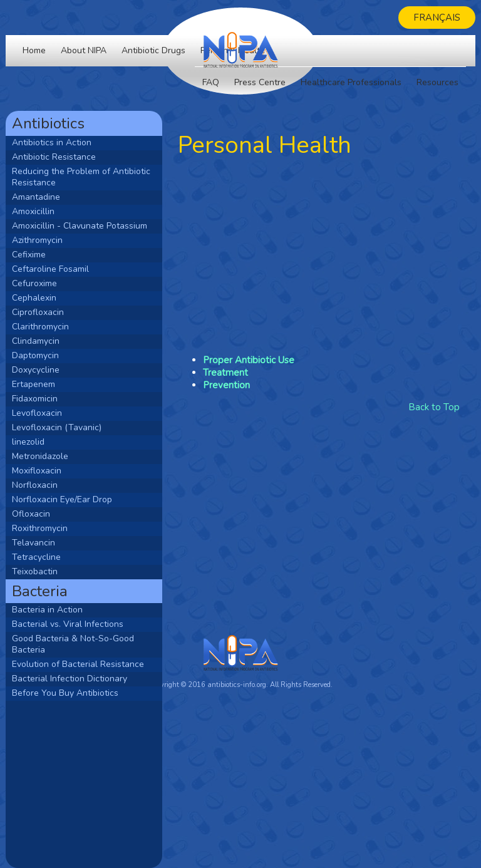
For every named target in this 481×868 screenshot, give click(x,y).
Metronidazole (40, 456)
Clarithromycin (40, 327)
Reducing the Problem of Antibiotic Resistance (81, 177)
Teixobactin (35, 571)
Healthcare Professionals (351, 82)
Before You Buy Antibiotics (65, 693)
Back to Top (434, 407)
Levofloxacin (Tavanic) (57, 427)
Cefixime (29, 255)
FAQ (211, 82)
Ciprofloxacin (38, 312)
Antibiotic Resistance (54, 157)
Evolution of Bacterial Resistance (78, 664)
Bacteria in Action (47, 610)
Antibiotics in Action (52, 142)
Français (437, 18)
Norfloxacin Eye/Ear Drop (62, 499)
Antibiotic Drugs (153, 50)
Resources (437, 82)
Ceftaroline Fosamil (50, 269)
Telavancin (34, 543)
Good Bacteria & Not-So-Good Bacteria (73, 644)
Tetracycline (36, 557)
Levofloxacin (37, 413)
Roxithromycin (40, 528)
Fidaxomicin (35, 399)
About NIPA (84, 50)
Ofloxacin (31, 514)
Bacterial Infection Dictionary (70, 679)
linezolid (28, 442)
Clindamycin (36, 341)
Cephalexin (34, 298)
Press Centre (260, 82)
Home (34, 50)
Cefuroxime (34, 283)
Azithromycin (37, 240)
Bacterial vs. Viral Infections (68, 624)
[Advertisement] (84, 783)
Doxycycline (36, 370)
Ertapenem (34, 384)
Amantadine (36, 197)
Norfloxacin (35, 485)
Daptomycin (35, 355)
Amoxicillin (33, 211)
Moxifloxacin (37, 471)
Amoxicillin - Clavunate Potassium (80, 226)
